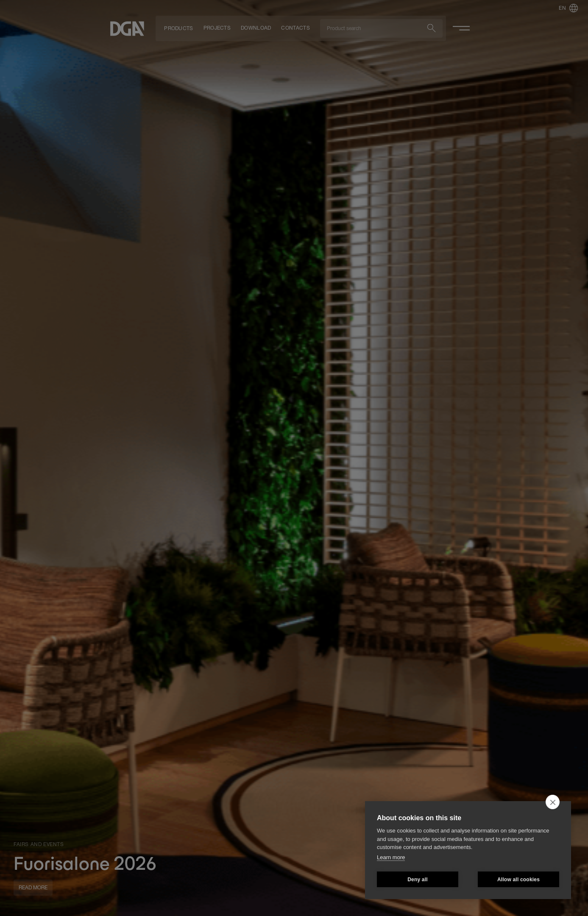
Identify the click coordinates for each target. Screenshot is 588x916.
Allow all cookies (518, 880)
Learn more (391, 857)
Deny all (418, 880)
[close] (553, 802)
